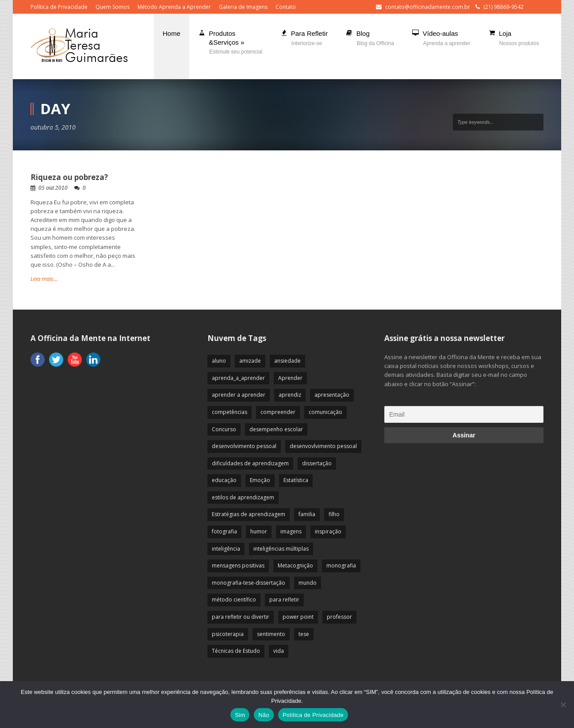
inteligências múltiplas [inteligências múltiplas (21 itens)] (281, 549)
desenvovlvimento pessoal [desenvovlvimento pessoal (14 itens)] (323, 446)
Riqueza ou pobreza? (69, 177)
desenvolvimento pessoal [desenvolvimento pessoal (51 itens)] (244, 446)
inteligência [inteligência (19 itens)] (226, 549)
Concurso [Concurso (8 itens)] (224, 429)
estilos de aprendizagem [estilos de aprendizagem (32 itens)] (243, 497)
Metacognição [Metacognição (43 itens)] (295, 565)
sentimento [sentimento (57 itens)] (271, 634)
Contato (286, 7)
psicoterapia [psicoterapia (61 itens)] (228, 634)
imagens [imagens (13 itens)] (291, 531)
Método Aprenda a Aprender (174, 7)
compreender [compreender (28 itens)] (278, 412)
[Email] (464, 414)
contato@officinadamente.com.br (428, 7)
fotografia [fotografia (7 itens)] (224, 531)
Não (264, 715)
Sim (240, 715)
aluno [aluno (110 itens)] (219, 361)
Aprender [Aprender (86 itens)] (290, 378)
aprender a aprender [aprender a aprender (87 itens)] (239, 395)
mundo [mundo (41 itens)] (308, 583)
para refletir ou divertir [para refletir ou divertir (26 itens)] (241, 617)
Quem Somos (113, 7)
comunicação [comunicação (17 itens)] (325, 412)
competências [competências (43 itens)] (230, 412)
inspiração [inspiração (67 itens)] (328, 531)
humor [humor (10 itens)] (259, 531)
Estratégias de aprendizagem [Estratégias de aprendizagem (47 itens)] (249, 514)
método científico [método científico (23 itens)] (234, 600)
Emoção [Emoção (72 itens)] (260, 480)
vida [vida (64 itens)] (279, 651)
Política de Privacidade (59, 7)
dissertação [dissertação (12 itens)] (317, 463)
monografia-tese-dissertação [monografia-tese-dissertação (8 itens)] (249, 583)
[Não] (563, 705)
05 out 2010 (53, 188)
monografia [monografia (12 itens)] (341, 565)
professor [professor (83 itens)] (339, 617)
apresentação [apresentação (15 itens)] (332, 395)
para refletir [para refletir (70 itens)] (284, 600)
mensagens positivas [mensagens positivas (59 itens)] (238, 565)
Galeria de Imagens (243, 7)
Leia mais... (44, 279)
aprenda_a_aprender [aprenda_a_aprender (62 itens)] (238, 378)
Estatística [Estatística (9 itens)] (296, 480)
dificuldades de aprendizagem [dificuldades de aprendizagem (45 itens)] (250, 463)
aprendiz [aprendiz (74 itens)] (290, 395)
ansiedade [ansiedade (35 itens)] (287, 361)
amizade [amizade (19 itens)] (250, 361)
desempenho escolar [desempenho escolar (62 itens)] (276, 429)
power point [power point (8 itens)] (298, 617)
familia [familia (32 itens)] (307, 514)
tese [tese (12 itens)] (304, 634)
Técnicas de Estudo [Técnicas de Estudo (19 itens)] (236, 651)
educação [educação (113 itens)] (224, 480)
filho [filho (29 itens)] (334, 514)
